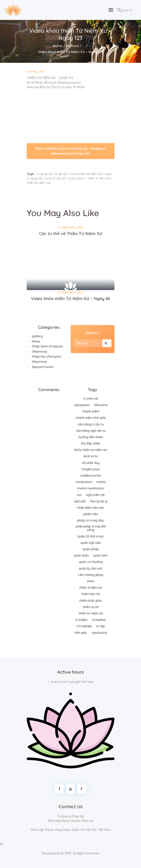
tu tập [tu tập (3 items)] (101, 626)
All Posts (72, 46)
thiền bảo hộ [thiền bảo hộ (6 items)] (91, 594)
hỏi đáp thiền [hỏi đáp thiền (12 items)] (91, 444)
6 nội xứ (61, 174)
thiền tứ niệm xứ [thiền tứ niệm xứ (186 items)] (91, 613)
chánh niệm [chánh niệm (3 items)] (91, 411)
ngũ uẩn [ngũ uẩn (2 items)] (80, 501)
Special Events (43, 367)
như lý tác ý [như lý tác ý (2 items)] (99, 501)
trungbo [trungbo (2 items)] (81, 620)
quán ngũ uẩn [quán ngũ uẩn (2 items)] (91, 543)
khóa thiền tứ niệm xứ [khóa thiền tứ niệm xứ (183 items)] (91, 450)
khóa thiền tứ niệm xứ (86, 174)
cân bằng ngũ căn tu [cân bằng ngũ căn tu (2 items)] (91, 431)
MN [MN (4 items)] (79, 495)
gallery (37, 336)
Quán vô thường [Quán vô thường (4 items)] (91, 562)
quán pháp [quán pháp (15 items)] (91, 549)
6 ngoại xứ (44, 174)
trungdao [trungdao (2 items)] (99, 620)
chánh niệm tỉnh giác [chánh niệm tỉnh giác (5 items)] (91, 418)
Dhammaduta (51, 853)
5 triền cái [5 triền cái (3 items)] (91, 399)
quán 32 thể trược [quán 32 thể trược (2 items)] (91, 536)
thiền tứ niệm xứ (38, 183)
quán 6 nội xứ (55, 178)
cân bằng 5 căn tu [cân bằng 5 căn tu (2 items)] (91, 424)
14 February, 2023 (71, 293)
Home (57, 46)
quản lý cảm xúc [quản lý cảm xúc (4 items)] (91, 569)
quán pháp (76, 178)
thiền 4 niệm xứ (99, 178)
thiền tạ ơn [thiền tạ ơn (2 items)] (91, 607)
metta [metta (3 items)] (101, 482)
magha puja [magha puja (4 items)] (91, 469)
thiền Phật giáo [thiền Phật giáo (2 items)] (91, 601)
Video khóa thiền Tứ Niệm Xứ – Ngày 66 (70, 299)
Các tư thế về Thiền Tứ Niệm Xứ (71, 234)
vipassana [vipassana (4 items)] (99, 633)
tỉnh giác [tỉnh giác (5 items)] (81, 633)
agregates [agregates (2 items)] (82, 405)
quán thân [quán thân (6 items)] (81, 556)
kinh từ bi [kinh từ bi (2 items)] (91, 456)
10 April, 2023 (35, 72)
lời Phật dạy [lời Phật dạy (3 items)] (91, 463)
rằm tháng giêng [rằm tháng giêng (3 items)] (91, 575)
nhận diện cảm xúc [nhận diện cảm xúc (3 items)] (91, 508)
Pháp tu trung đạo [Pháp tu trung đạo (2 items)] (91, 521)
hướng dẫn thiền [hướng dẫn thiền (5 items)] (91, 437)
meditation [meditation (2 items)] (84, 482)
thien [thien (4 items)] (91, 581)
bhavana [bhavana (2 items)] (101, 405)
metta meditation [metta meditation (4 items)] (91, 488)
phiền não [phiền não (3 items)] (91, 514)
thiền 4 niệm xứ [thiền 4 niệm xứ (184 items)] (91, 588)
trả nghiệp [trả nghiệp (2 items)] (84, 626)
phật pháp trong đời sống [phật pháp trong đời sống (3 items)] (91, 528)
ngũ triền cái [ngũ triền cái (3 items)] (95, 495)
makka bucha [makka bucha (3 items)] (91, 476)
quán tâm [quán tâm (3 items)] (100, 556)
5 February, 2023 (71, 228)
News (36, 341)
